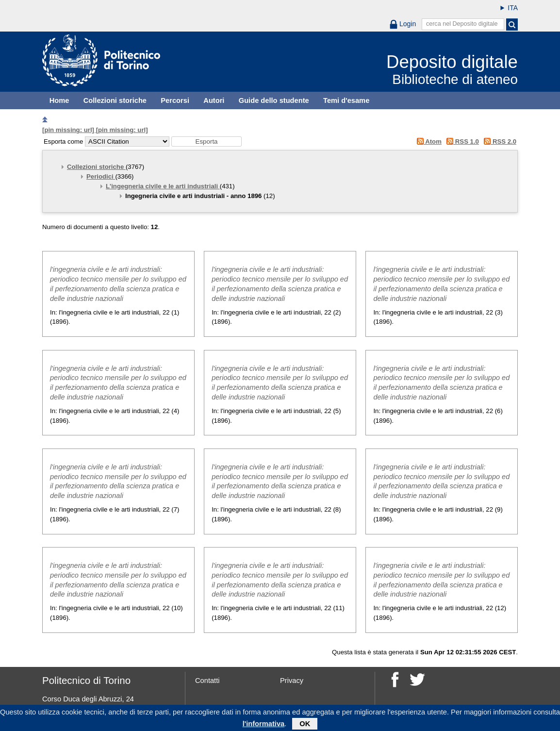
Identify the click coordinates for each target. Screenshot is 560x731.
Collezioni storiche (115, 100)
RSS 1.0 (461, 141)
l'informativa (264, 725)
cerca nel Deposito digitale (462, 24)
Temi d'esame (346, 100)
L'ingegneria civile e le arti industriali (163, 186)
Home (59, 100)
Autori (214, 100)
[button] (206, 141)
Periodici (101, 176)
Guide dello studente (274, 100)
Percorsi (175, 100)
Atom (427, 141)
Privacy (292, 681)
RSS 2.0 (499, 141)
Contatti (207, 681)
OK (305, 725)
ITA (513, 8)
